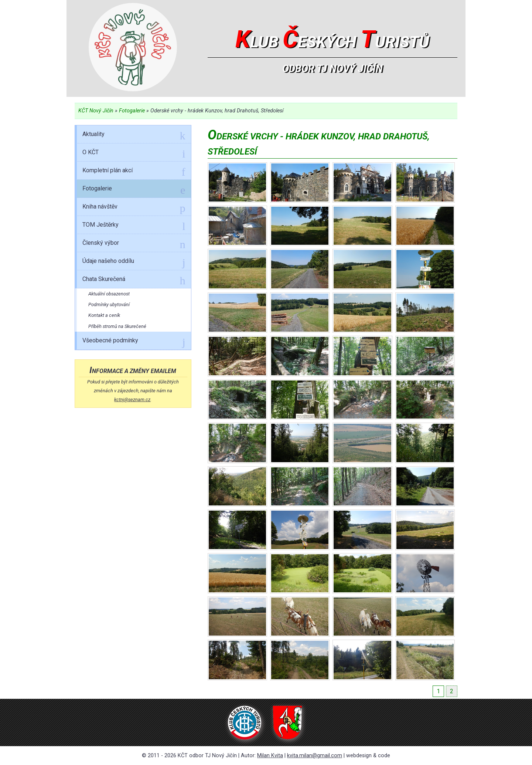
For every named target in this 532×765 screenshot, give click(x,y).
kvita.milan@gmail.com (315, 756)
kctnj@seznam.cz (132, 400)
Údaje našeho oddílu (134, 262)
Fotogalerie (132, 111)
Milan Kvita (270, 756)
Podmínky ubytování (109, 304)
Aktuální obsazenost (109, 294)
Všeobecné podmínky (134, 342)
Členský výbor (134, 244)
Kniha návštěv (134, 208)
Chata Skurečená (134, 280)
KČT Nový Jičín (96, 111)
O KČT (134, 153)
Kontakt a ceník (104, 315)
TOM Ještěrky (134, 226)
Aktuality (134, 135)
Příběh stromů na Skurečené (117, 326)
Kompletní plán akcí (134, 172)
